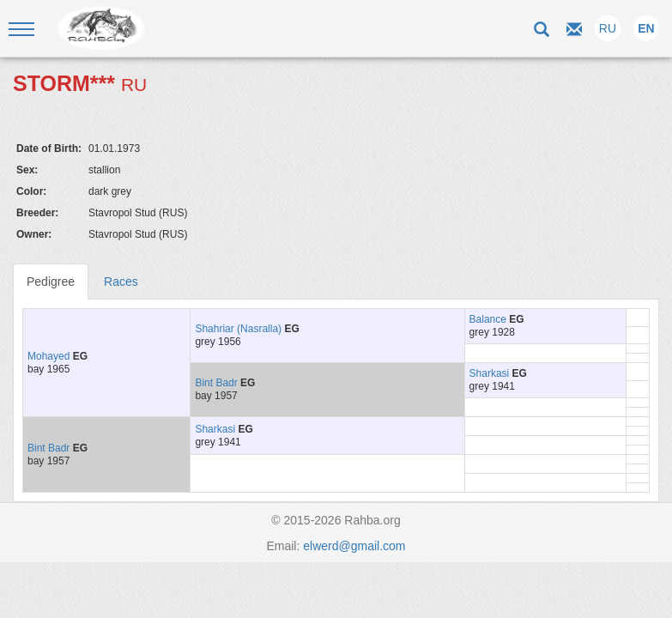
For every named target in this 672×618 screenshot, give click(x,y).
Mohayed (48, 356)
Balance (488, 319)
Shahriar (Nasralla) (238, 329)
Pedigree (51, 282)
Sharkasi (490, 373)
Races (121, 282)
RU (608, 28)
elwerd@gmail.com (354, 546)
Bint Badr (216, 383)
